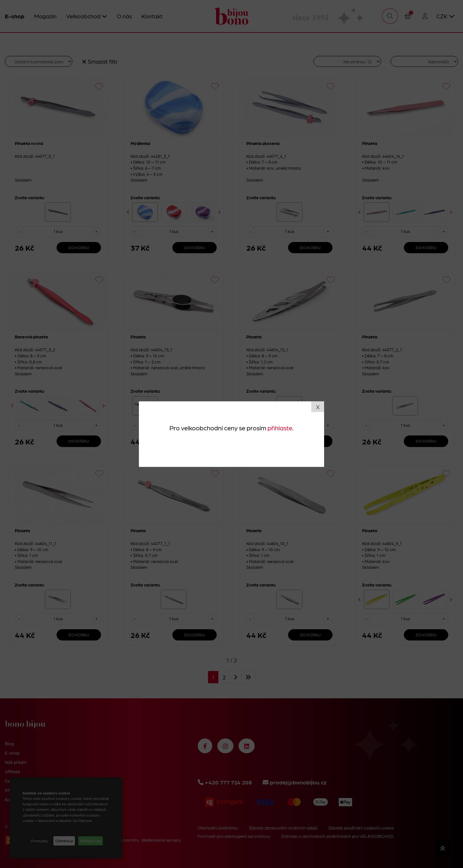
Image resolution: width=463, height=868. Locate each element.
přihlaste (280, 428)
